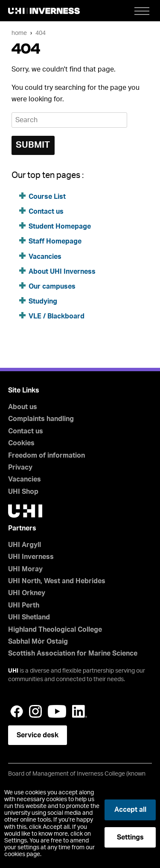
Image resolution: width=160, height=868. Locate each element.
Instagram (35, 711)
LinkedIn (80, 711)
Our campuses (52, 286)
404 (41, 33)
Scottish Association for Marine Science (73, 653)
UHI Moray (25, 569)
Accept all (130, 810)
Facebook (17, 711)
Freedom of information (47, 455)
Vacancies (45, 257)
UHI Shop (23, 492)
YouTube (57, 711)
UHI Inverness (31, 557)
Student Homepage (60, 226)
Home (19, 33)
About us (23, 407)
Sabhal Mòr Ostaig (38, 642)
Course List (47, 197)
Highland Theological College (55, 630)
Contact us (46, 212)
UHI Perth (24, 605)
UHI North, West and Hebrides (57, 581)
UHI (13, 671)
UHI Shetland (29, 617)
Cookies (21, 443)
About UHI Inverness (62, 272)
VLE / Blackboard (57, 316)
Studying (43, 301)
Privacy (20, 467)
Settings (130, 837)
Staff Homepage (55, 241)
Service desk (38, 735)
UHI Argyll (25, 545)
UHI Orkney (27, 593)
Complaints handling (41, 419)
